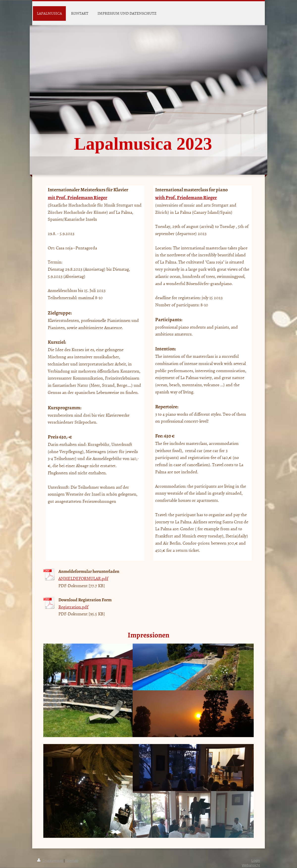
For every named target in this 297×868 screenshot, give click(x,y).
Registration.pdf (73, 607)
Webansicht (251, 865)
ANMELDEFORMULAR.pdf (83, 578)
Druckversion (50, 861)
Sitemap (72, 861)
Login (256, 861)
